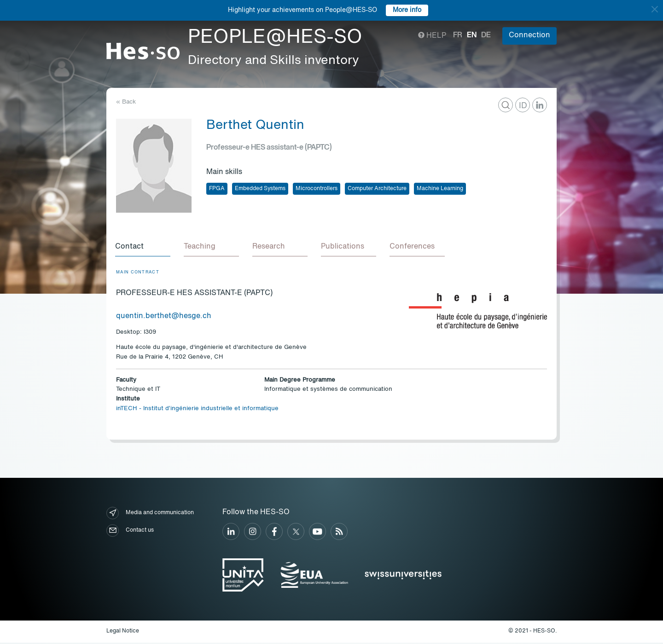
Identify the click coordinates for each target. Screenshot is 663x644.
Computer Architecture (377, 189)
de (486, 35)
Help (432, 36)
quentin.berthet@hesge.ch (164, 318)
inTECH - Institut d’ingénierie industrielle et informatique (197, 410)
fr (458, 35)
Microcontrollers (317, 189)
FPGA (217, 189)
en (472, 35)
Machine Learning (440, 189)
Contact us (130, 532)
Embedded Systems (260, 189)
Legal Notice (123, 632)
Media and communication (150, 514)
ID (523, 106)
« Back (126, 102)
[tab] (144, 248)
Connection (529, 35)
